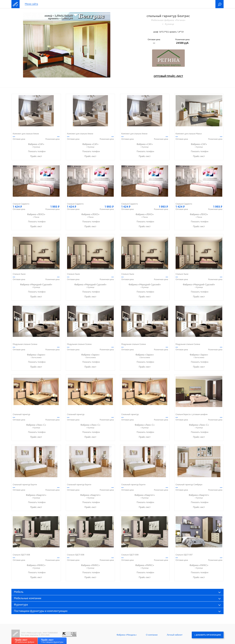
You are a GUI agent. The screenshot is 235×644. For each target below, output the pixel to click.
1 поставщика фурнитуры (52, 641)
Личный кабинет (175, 635)
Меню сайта (31, 4)
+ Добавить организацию (208, 635)
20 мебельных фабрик (25, 641)
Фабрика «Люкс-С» (36, 426)
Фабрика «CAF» (36, 145)
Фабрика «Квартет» (36, 496)
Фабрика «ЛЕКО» (36, 216)
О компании (152, 635)
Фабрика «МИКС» (36, 567)
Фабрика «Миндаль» (127, 635)
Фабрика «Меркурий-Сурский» (36, 286)
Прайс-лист (36, 156)
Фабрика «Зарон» (36, 356)
